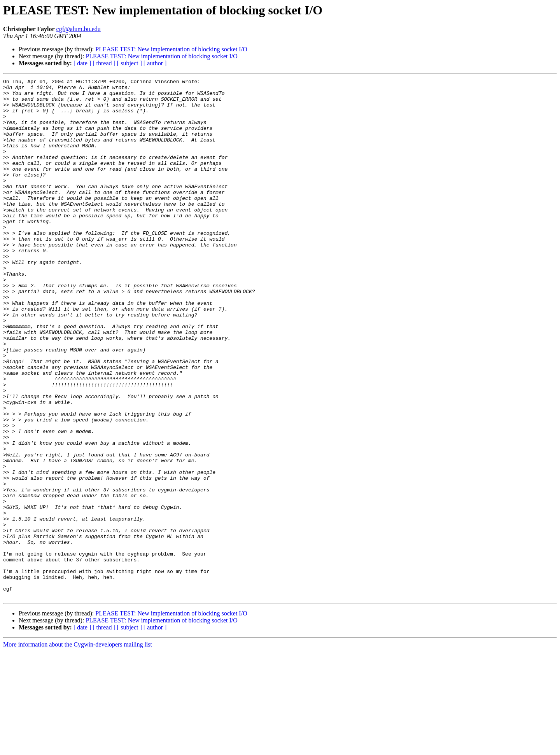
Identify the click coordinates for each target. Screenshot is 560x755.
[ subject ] (129, 63)
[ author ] (155, 63)
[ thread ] (104, 63)
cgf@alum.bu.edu (79, 29)
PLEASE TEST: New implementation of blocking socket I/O (171, 49)
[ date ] (82, 63)
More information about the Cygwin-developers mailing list (78, 748)
